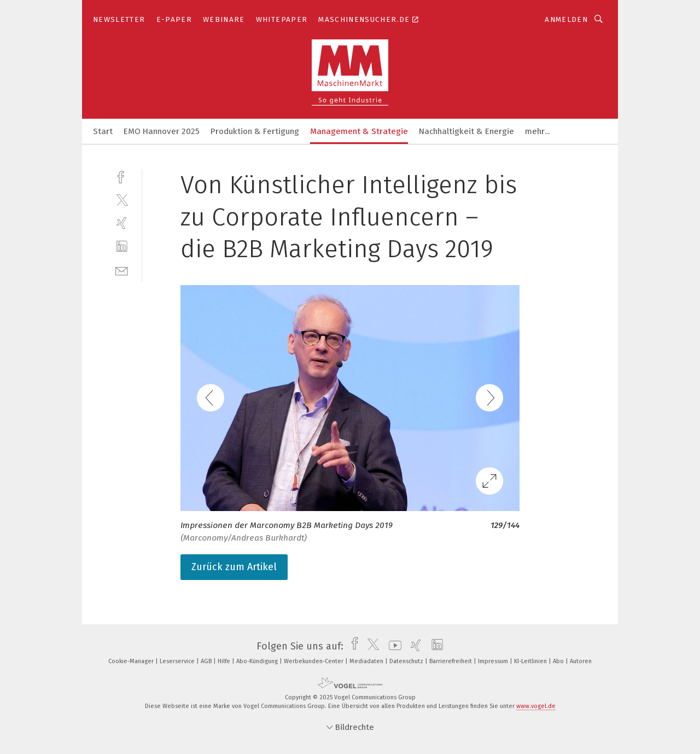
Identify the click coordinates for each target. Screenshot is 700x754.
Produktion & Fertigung (255, 131)
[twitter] (122, 199)
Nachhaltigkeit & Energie (466, 131)
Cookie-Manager (132, 661)
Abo (559, 661)
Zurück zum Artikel (234, 567)
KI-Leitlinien (531, 661)
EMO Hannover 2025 (162, 131)
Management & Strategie (359, 131)
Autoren (581, 661)
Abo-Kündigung (258, 661)
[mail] (122, 270)
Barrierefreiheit (451, 661)
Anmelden (566, 19)
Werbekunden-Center (314, 661)
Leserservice (178, 661)
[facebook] (122, 176)
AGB (207, 661)
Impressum (494, 661)
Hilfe (225, 661)
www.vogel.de (536, 706)
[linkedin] (122, 246)
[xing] (122, 223)
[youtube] (392, 646)
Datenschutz (407, 661)
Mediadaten (367, 661)
